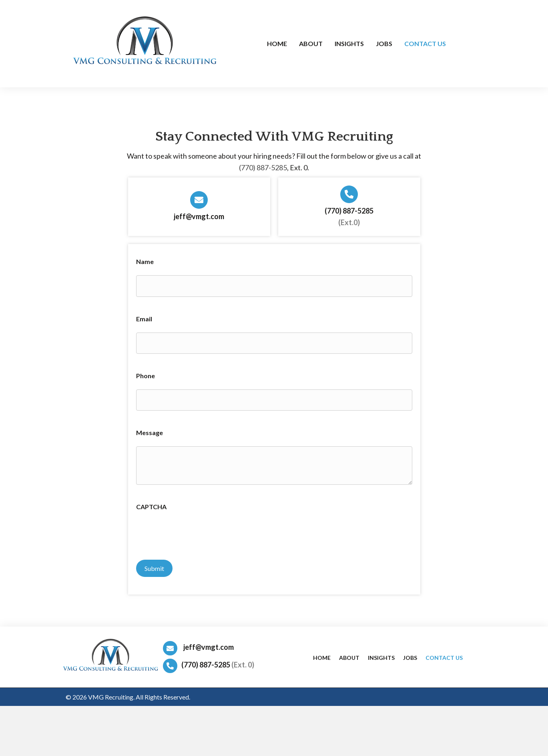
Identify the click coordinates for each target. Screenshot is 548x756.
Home (322, 655)
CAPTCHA (151, 505)
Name (145, 261)
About (349, 655)
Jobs (410, 655)
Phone (146, 374)
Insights (381, 655)
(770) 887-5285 (263, 167)
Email (144, 318)
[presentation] (197, 533)
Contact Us (444, 655)
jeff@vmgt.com (199, 216)
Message (150, 430)
